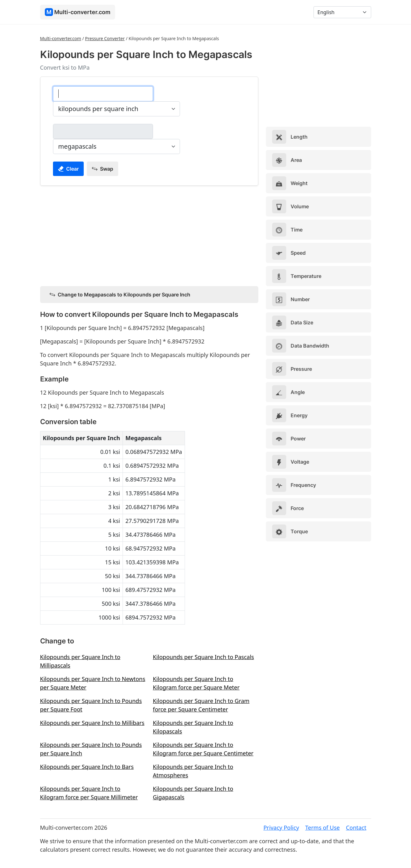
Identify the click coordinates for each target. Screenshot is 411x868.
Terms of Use (323, 828)
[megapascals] (103, 131)
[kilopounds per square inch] (103, 94)
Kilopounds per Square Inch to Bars (87, 767)
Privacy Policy (281, 828)
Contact (356, 828)
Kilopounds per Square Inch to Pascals (204, 657)
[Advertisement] (149, 235)
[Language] (342, 12)
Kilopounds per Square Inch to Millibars (92, 723)
